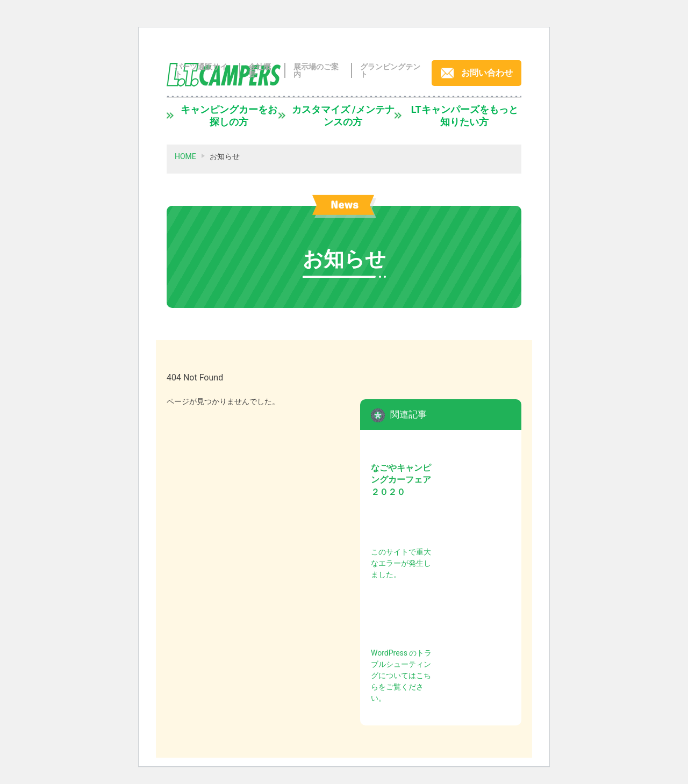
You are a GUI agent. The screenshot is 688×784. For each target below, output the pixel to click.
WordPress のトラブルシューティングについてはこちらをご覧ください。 (402, 675)
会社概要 (260, 70)
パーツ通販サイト (201, 70)
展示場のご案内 (316, 70)
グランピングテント (390, 70)
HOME (185, 156)
